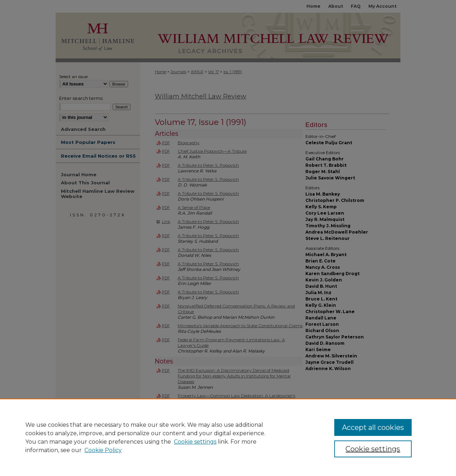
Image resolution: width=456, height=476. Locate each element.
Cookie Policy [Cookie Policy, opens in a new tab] (103, 450)
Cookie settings (195, 442)
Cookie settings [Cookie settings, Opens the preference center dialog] (373, 449)
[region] (228, 437)
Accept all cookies (373, 427)
